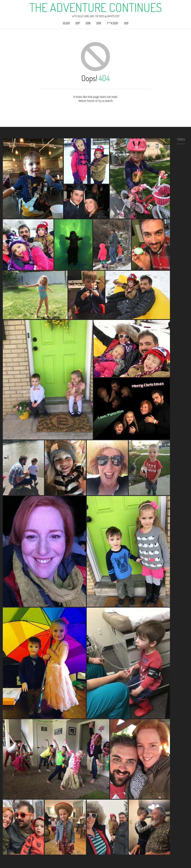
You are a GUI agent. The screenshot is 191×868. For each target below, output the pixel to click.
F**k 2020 (113, 23)
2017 (78, 23)
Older (66, 23)
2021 (126, 23)
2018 (88, 23)
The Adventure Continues (96, 7)
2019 (99, 23)
